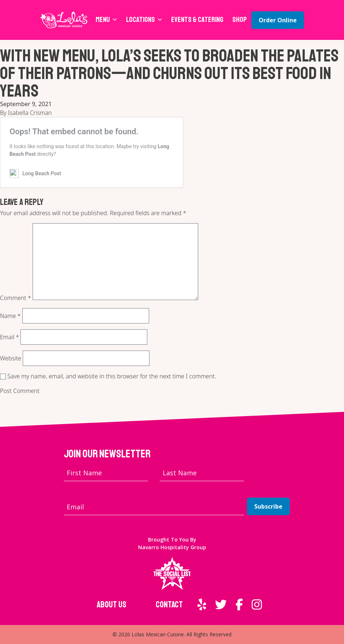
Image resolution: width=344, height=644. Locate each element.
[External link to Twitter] (221, 604)
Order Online (278, 20)
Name (10, 316)
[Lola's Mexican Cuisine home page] (64, 20)
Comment (16, 298)
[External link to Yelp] (202, 604)
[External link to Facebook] (239, 604)
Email (10, 337)
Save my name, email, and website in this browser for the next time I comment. (112, 376)
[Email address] (154, 507)
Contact (169, 604)
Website (11, 358)
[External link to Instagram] (257, 604)
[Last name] (202, 473)
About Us (112, 604)
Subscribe (268, 506)
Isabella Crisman (30, 113)
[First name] (106, 473)
